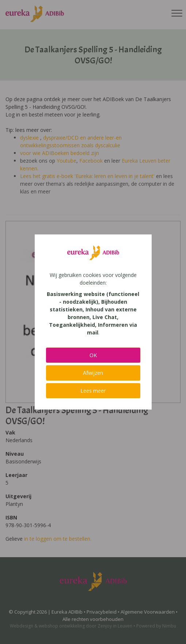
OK (93, 355)
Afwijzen (93, 373)
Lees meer (93, 391)
